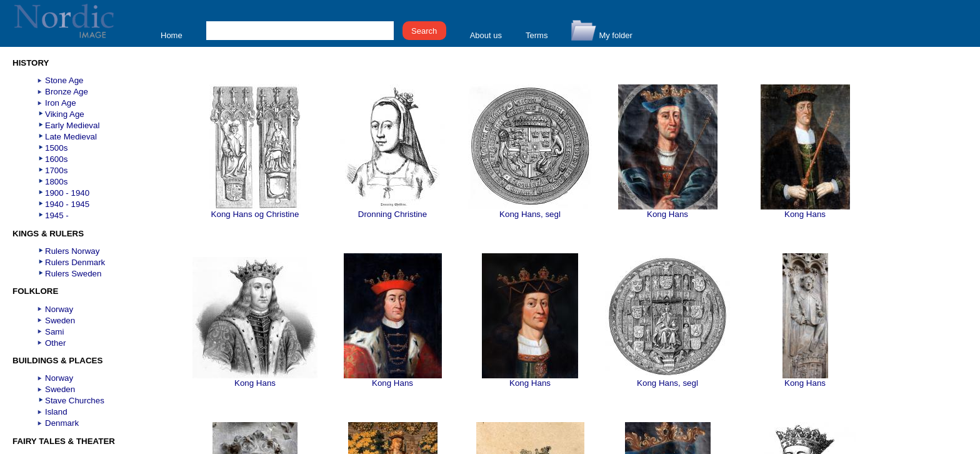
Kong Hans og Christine (255, 210)
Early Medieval (72, 125)
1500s (56, 148)
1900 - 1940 (67, 193)
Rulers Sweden (73, 274)
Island (56, 412)
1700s (56, 170)
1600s (56, 159)
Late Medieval (71, 137)
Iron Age (61, 103)
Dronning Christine (392, 210)
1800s (56, 182)
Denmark (62, 423)
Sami (54, 332)
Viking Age (65, 114)
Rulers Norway (72, 251)
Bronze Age (67, 92)
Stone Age (64, 80)
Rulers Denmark (75, 262)
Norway (59, 309)
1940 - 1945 (67, 204)
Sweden (60, 320)
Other (55, 343)
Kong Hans (668, 210)
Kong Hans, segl (530, 210)
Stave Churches (75, 401)
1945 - (57, 215)
